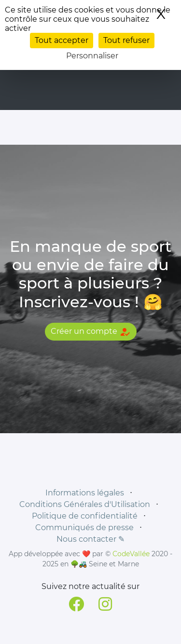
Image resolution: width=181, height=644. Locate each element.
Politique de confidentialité (85, 516)
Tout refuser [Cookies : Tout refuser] (126, 40)
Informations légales (85, 493)
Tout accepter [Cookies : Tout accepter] (62, 40)
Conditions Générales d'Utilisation (85, 504)
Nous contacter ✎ (90, 539)
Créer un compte (91, 332)
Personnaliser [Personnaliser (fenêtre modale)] (92, 56)
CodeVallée (131, 554)
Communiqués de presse (84, 528)
